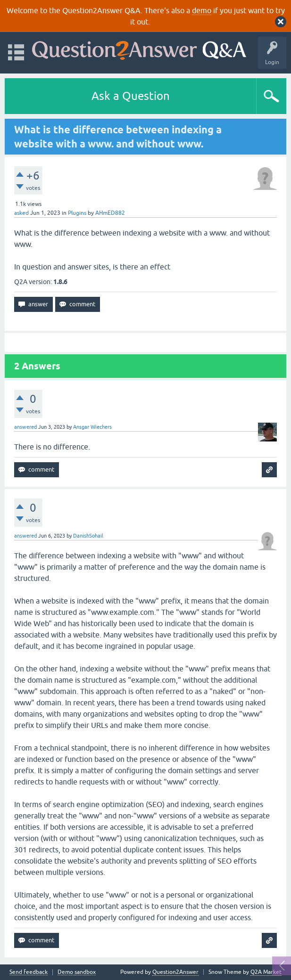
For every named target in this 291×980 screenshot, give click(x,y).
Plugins (77, 213)
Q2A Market (266, 972)
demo (202, 10)
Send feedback (29, 972)
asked (21, 213)
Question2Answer (175, 972)
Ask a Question (131, 96)
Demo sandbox (77, 972)
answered (25, 427)
